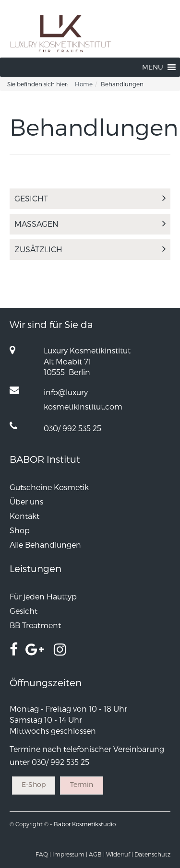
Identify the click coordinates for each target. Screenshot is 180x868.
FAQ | (43, 854)
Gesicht (90, 198)
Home (84, 84)
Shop (20, 530)
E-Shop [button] (34, 784)
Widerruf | (120, 854)
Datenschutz (152, 854)
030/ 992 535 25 (72, 428)
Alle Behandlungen (45, 545)
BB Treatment (35, 625)
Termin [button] (82, 784)
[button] (153, 67)
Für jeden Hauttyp (43, 596)
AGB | (97, 854)
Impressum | (70, 854)
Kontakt (24, 516)
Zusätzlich (90, 249)
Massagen (90, 224)
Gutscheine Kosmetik (49, 487)
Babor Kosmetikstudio (85, 824)
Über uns (26, 501)
